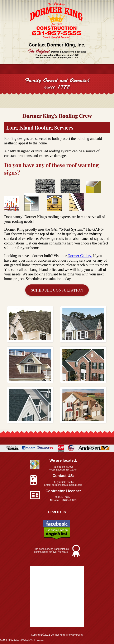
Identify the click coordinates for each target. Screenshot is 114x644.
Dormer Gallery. (80, 256)
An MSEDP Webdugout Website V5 (16, 640)
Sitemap (40, 640)
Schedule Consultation (57, 290)
